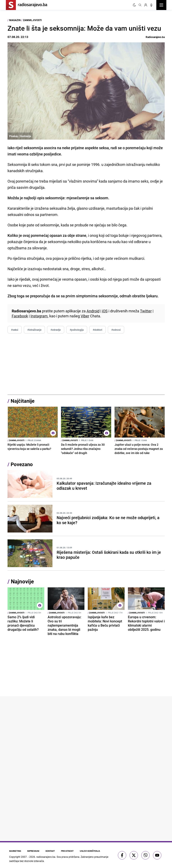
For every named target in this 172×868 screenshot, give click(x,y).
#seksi (15, 330)
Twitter (146, 311)
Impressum (34, 851)
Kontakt (51, 851)
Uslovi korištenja (92, 851)
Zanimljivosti (32, 20)
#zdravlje (56, 330)
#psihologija (77, 330)
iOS (105, 311)
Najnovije (22, 581)
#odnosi (116, 330)
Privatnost (69, 851)
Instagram (39, 316)
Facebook (20, 316)
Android (93, 311)
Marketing (15, 851)
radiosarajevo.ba (46, 857)
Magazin (15, 20)
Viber (85, 316)
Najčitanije (23, 401)
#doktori (97, 330)
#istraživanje (34, 330)
